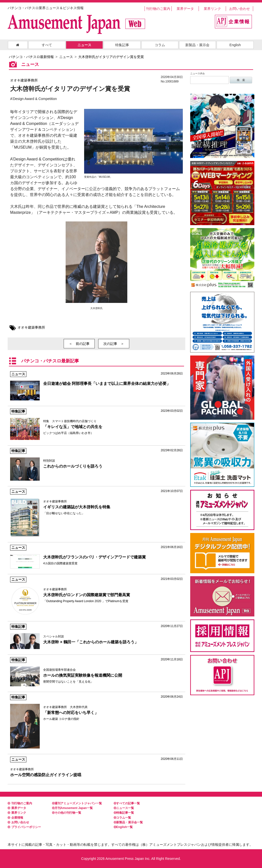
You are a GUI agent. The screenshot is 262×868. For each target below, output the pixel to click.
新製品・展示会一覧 (128, 822)
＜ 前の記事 (79, 344)
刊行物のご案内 (158, 9)
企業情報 (15, 818)
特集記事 (122, 45)
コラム (160, 45)
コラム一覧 (122, 818)
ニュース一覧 (124, 808)
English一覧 (123, 827)
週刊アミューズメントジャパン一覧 (77, 803)
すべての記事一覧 (127, 803)
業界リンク (212, 9)
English (235, 45)
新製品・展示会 (197, 45)
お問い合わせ (240, 9)
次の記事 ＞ (114, 344)
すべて (47, 45)
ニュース (84, 45)
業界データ (185, 9)
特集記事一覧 (124, 813)
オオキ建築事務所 (24, 80)
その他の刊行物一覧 (67, 813)
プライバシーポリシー (24, 827)
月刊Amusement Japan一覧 (72, 808)
